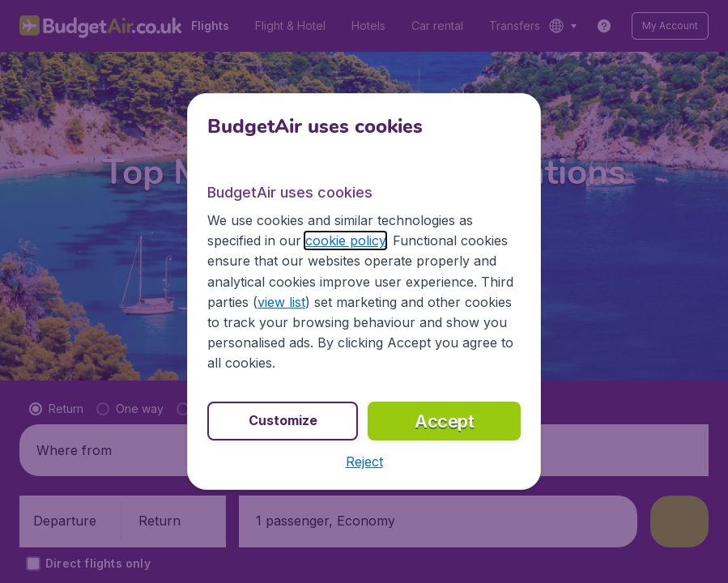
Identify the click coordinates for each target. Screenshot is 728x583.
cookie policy (345, 240)
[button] (364, 462)
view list (281, 302)
